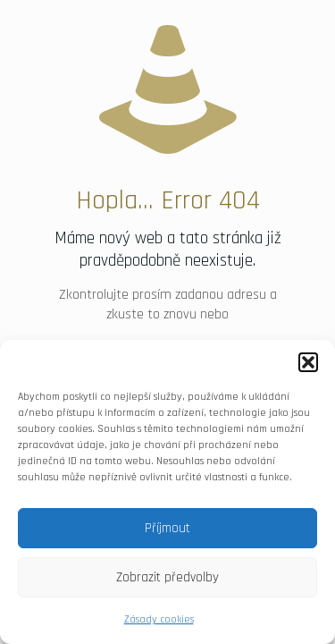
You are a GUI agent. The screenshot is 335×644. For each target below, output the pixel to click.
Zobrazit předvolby (167, 577)
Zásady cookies (159, 619)
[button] (308, 362)
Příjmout (167, 528)
